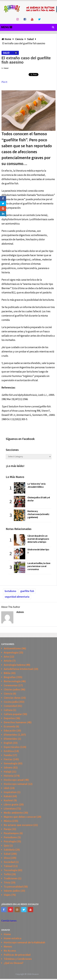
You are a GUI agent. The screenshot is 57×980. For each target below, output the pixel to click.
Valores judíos (12, 891)
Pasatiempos (11, 833)
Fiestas (8, 759)
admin (20, 612)
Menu (5, 27)
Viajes (7, 895)
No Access (10, 951)
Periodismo (10, 837)
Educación (10, 730)
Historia (8, 776)
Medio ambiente (13, 813)
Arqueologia (11, 652)
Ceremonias (11, 685)
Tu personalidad (13, 887)
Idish (7, 788)
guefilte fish (27, 591)
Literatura (10, 809)
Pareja (7, 829)
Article (8, 661)
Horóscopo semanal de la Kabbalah (24, 942)
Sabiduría (9, 850)
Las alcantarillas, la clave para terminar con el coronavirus (39, 566)
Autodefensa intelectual (18, 669)
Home (7, 934)
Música (8, 821)
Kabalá (8, 796)
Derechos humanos (15, 722)
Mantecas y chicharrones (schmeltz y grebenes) (38, 514)
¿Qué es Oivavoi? (14, 963)
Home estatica (13, 938)
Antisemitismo (12, 648)
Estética (9, 751)
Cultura (8, 710)
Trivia (7, 882)
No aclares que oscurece (18, 825)
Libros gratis (11, 804)
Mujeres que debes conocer (20, 817)
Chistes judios (12, 689)
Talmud (8, 866)
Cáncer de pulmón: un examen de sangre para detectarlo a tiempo (38, 539)
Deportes (9, 718)
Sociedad (9, 862)
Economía (9, 726)
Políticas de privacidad (17, 955)
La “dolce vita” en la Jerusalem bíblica (36, 485)
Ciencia (8, 694)
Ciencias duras (12, 698)
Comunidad (10, 706)
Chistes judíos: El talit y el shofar (39, 499)
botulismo (10, 591)
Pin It (4, 82)
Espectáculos (12, 747)
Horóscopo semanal (16, 784)
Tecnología (10, 870)
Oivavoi (35, 974)
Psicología (10, 841)
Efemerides (10, 735)
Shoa (7, 858)
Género (8, 767)
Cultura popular (13, 714)
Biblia (7, 673)
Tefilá (7, 874)
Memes (8, 946)
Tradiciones (11, 878)
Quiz (6, 845)
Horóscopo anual (14, 780)
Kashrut (8, 800)
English (8, 743)
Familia (8, 755)
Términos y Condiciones (18, 959)
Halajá (7, 772)
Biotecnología (12, 681)
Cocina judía (11, 702)
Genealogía (10, 763)
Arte (6, 657)
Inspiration (10, 792)
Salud (6, 53)
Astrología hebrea (14, 665)
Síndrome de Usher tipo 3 (38, 551)
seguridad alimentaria (17, 597)
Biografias (10, 677)
